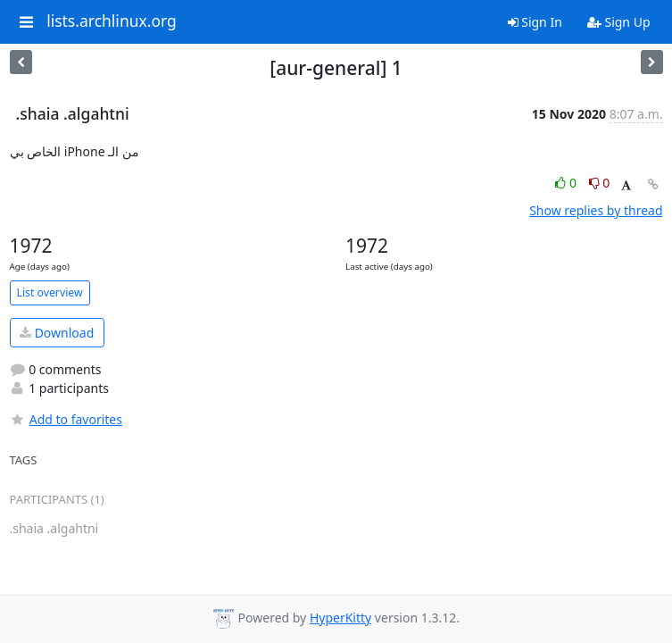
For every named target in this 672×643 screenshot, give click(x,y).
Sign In (535, 22)
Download (57, 333)
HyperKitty (340, 618)
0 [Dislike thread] (600, 183)
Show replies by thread (596, 210)
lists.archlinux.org (112, 21)
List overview (50, 292)
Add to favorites (66, 419)
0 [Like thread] (567, 183)
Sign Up (619, 22)
